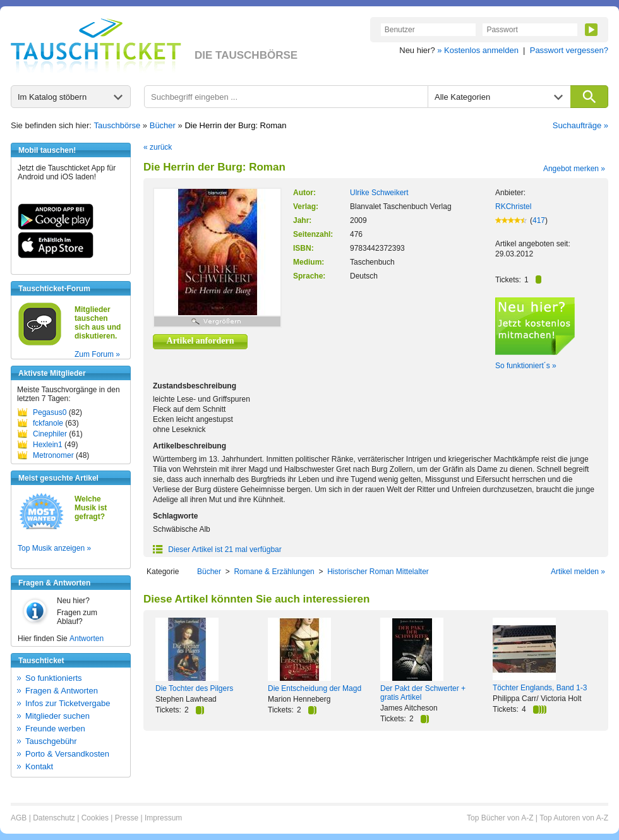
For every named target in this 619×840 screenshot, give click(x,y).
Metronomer (53, 455)
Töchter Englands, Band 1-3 (540, 688)
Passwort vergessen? (569, 50)
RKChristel (513, 207)
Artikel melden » (578, 572)
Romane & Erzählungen (274, 572)
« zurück (158, 147)
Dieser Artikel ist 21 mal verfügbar (217, 549)
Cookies (95, 818)
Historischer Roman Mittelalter (378, 572)
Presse (127, 818)
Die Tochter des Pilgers (194, 688)
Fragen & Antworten (62, 691)
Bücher (163, 125)
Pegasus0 (50, 412)
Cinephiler (50, 434)
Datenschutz (54, 818)
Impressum (163, 818)
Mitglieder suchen (57, 716)
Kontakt (39, 766)
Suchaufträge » (580, 125)
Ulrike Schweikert (379, 193)
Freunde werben (55, 729)
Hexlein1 (48, 445)
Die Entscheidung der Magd (315, 688)
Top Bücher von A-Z (500, 818)
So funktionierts (54, 678)
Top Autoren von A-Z (574, 818)
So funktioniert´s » (526, 366)
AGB (19, 818)
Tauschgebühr (51, 741)
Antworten (87, 639)
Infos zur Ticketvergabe (68, 703)
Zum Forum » (97, 354)
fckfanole (48, 423)
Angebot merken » (574, 169)
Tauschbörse (117, 125)
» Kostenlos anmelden (478, 50)
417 (539, 220)
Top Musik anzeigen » (54, 548)
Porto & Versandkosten (67, 754)
